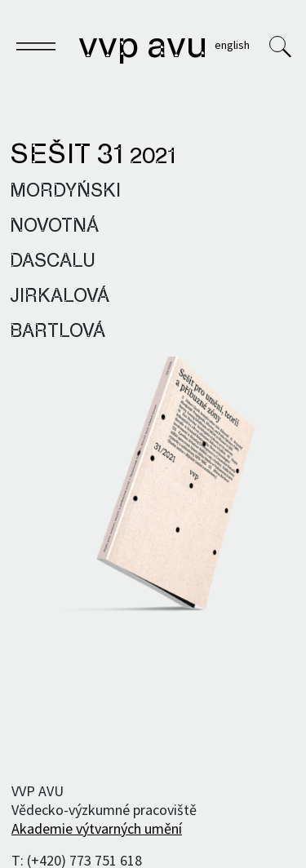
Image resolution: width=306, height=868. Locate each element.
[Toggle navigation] (36, 49)
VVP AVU (143, 47)
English (232, 45)
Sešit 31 (93, 156)
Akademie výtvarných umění (97, 828)
